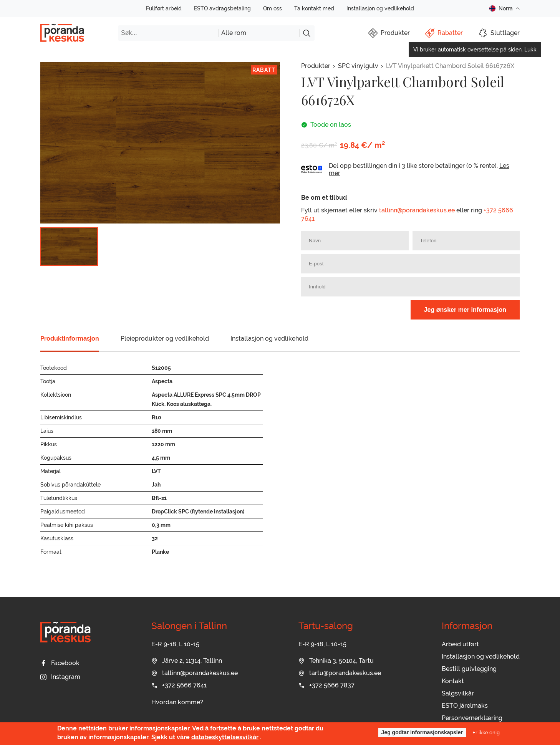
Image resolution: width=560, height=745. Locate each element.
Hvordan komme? (177, 702)
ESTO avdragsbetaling (222, 8)
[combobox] (259, 33)
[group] (160, 143)
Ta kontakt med (314, 8)
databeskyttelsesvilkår (225, 737)
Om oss (273, 8)
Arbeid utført (460, 644)
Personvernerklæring (472, 718)
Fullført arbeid (164, 8)
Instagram (60, 677)
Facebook (60, 663)
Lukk (530, 50)
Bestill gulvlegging (469, 669)
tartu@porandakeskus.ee (340, 673)
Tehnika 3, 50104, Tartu (336, 661)
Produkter (316, 66)
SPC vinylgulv (358, 66)
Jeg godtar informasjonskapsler (422, 732)
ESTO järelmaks (465, 706)
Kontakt (453, 681)
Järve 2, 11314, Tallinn (187, 661)
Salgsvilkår (458, 693)
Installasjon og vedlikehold (380, 8)
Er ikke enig (486, 732)
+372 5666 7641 (179, 685)
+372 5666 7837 (326, 685)
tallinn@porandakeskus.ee (417, 210)
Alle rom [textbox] (234, 33)
